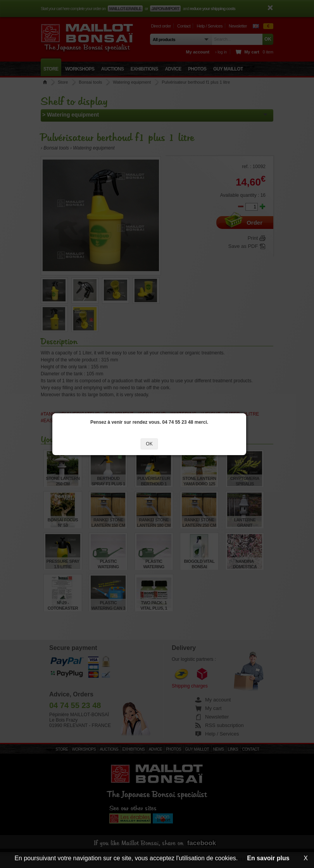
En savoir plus (268, 858)
